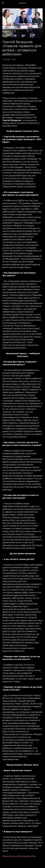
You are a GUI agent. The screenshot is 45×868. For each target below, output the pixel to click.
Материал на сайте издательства (19, 856)
